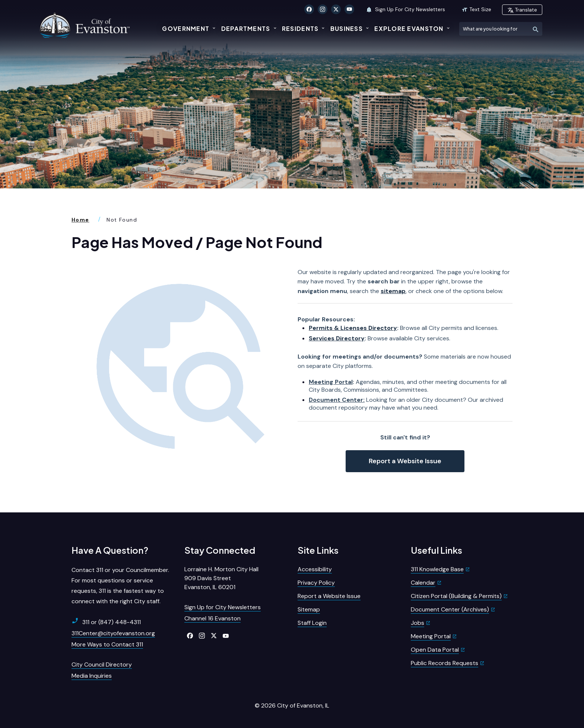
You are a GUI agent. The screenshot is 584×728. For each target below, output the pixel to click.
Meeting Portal (331, 380)
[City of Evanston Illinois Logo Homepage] (86, 25)
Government (186, 28)
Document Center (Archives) (450, 608)
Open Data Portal (435, 648)
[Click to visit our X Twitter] (336, 9)
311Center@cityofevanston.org (113, 632)
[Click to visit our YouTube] (349, 9)
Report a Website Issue (405, 459)
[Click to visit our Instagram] (323, 9)
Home (80, 218)
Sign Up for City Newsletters (223, 606)
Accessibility (315, 568)
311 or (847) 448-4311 (106, 620)
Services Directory (337, 337)
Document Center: (337, 398)
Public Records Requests (445, 662)
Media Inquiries (92, 674)
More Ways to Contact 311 (107, 643)
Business (347, 28)
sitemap (393, 290)
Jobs (418, 621)
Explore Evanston (409, 28)
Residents (300, 28)
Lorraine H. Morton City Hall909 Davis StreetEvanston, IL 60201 (221, 577)
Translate (522, 10)
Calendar (423, 581)
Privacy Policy (316, 581)
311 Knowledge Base (437, 568)
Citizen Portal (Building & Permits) (456, 595)
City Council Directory (102, 663)
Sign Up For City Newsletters (405, 9)
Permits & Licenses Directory (353, 326)
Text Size (476, 9)
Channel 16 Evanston (212, 617)
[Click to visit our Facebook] (309, 9)
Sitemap (309, 608)
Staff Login (312, 621)
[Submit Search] (535, 29)
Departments (246, 28)
